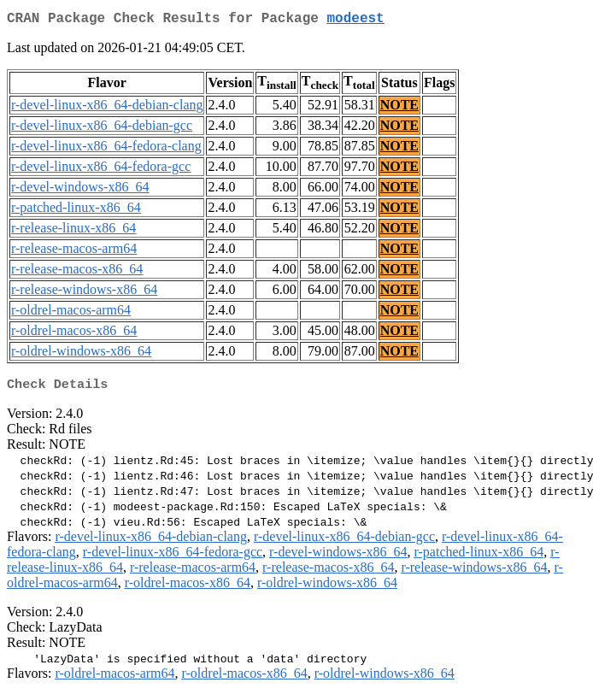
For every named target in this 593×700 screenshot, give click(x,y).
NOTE (399, 108)
